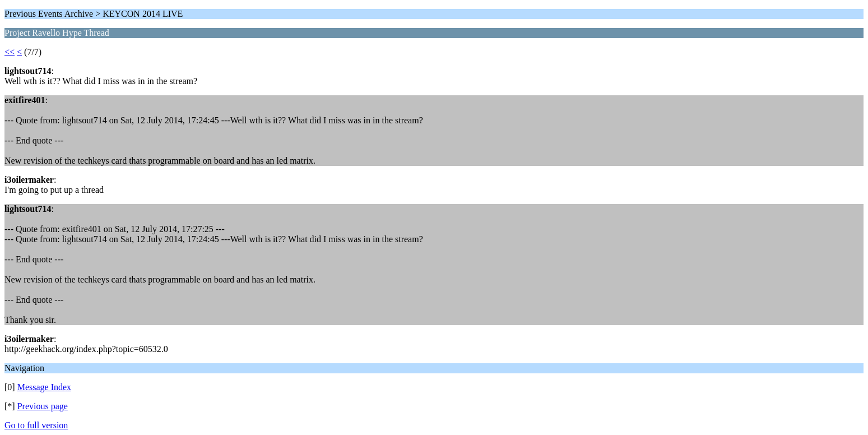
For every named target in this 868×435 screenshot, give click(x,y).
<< (10, 52)
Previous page (43, 406)
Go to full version (36, 425)
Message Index (44, 387)
